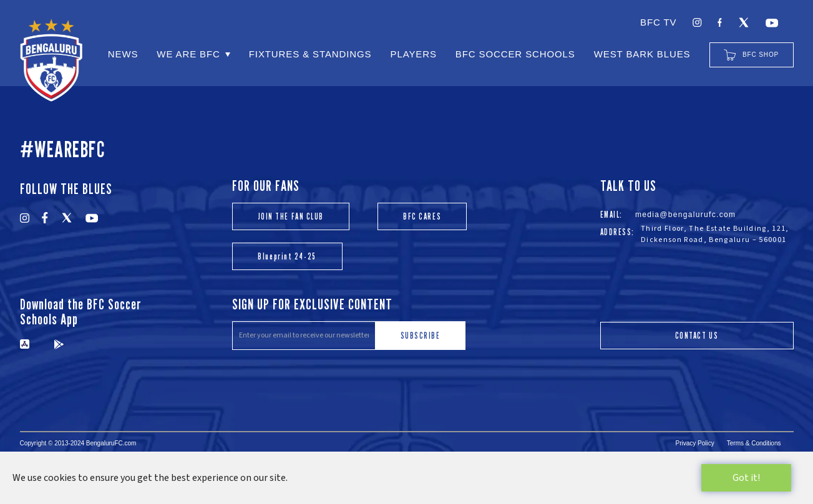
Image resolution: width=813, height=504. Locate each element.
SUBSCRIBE (421, 335)
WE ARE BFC (188, 54)
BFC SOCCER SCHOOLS (515, 54)
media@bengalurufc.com (686, 215)
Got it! (746, 478)
